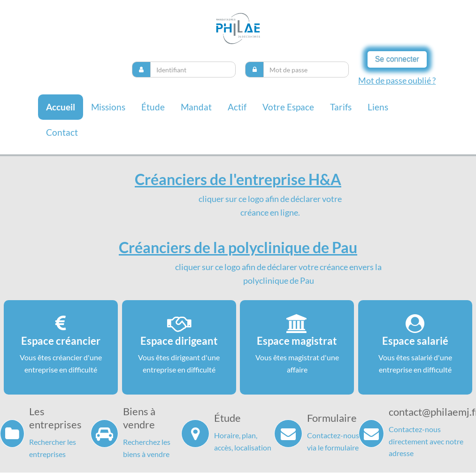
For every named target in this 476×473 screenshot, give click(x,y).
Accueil (61, 107)
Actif (237, 107)
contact (62, 132)
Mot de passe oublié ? (397, 80)
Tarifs (341, 107)
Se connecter (397, 59)
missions (108, 107)
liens (378, 107)
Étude (153, 107)
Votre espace (288, 107)
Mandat (196, 107)
